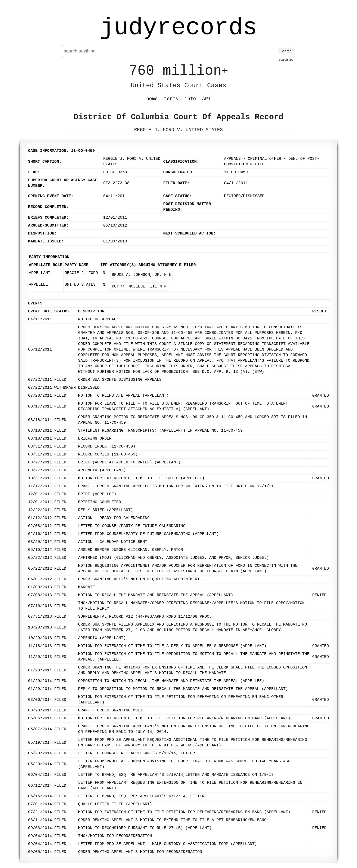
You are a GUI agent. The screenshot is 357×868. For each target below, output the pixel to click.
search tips (286, 60)
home (152, 99)
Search (286, 51)
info (190, 99)
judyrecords (178, 28)
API (206, 99)
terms (171, 99)
